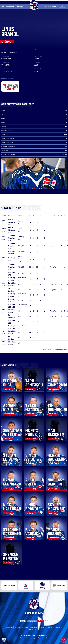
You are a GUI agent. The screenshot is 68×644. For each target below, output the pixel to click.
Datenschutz (50, 627)
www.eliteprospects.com (60, 349)
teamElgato (39, 638)
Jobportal (32, 621)
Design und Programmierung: (28, 638)
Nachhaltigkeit (34, 630)
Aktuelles (25, 627)
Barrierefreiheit (64, 640)
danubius (46, 638)
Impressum (59, 627)
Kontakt (17, 627)
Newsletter (9, 627)
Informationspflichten (37, 627)
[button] (4, 640)
